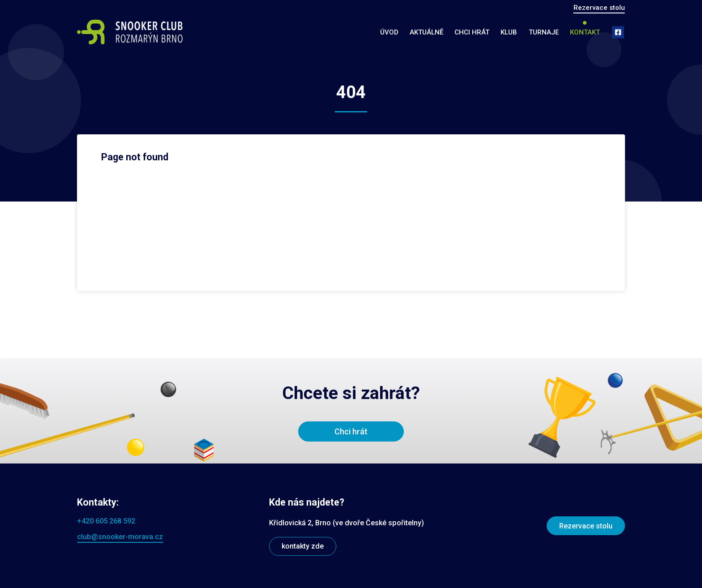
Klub (509, 32)
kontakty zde (303, 546)
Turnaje (544, 32)
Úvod (389, 32)
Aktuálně (426, 32)
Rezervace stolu (599, 8)
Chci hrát (472, 32)
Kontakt (585, 32)
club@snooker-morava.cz (120, 537)
